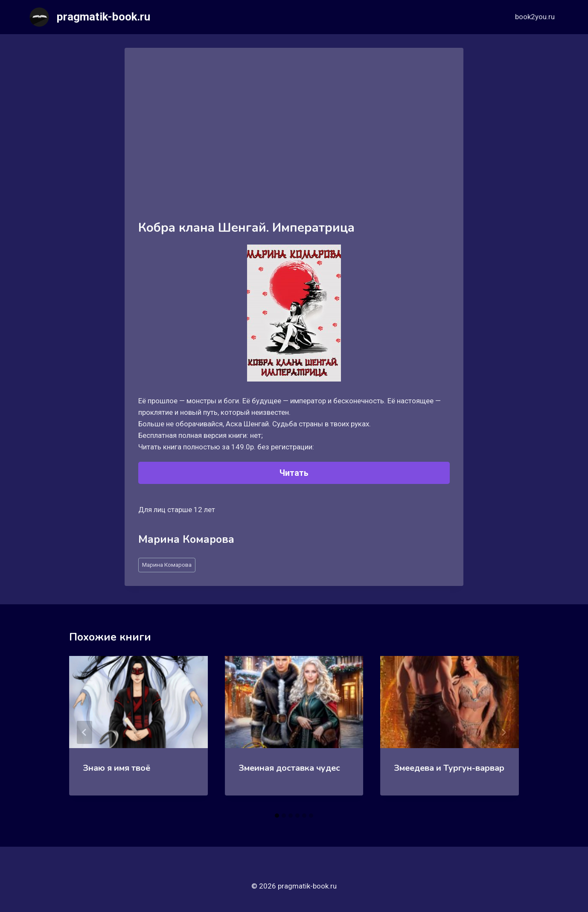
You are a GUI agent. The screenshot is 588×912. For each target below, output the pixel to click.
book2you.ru (535, 17)
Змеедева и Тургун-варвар (449, 768)
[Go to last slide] (84, 732)
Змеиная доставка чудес (289, 768)
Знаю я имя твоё (116, 768)
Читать (294, 473)
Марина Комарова (167, 565)
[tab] (277, 816)
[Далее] (504, 732)
